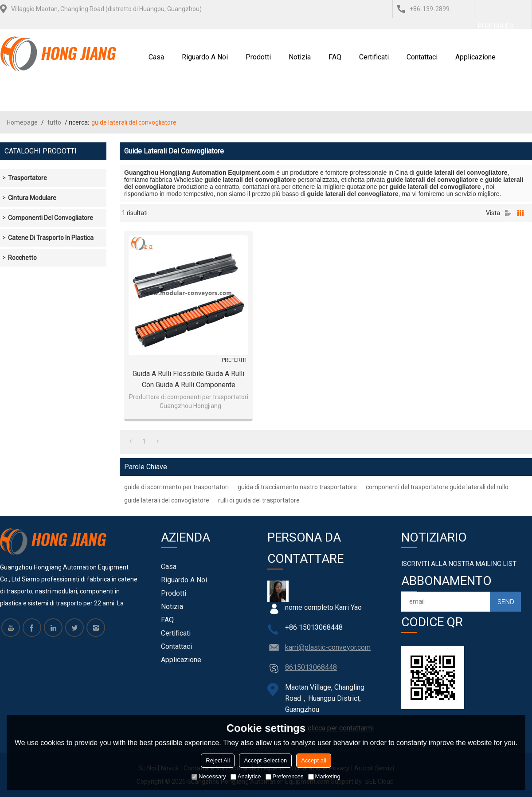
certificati (374, 57)
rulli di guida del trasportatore (259, 500)
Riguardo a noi (205, 57)
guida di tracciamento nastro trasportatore (297, 487)
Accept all (313, 760)
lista (508, 213)
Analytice (246, 776)
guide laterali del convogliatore (167, 500)
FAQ (335, 57)
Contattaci (422, 57)
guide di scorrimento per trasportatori (176, 487)
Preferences (285, 776)
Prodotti (258, 57)
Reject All (218, 760)
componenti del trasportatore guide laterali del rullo (437, 487)
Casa (156, 57)
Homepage (22, 122)
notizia (300, 57)
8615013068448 (311, 667)
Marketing (324, 776)
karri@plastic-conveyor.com (328, 647)
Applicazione (475, 57)
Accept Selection (265, 760)
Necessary (209, 776)
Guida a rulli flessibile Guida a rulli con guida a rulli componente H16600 (188, 380)
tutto (54, 122)
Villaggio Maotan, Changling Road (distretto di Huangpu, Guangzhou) (106, 9)
